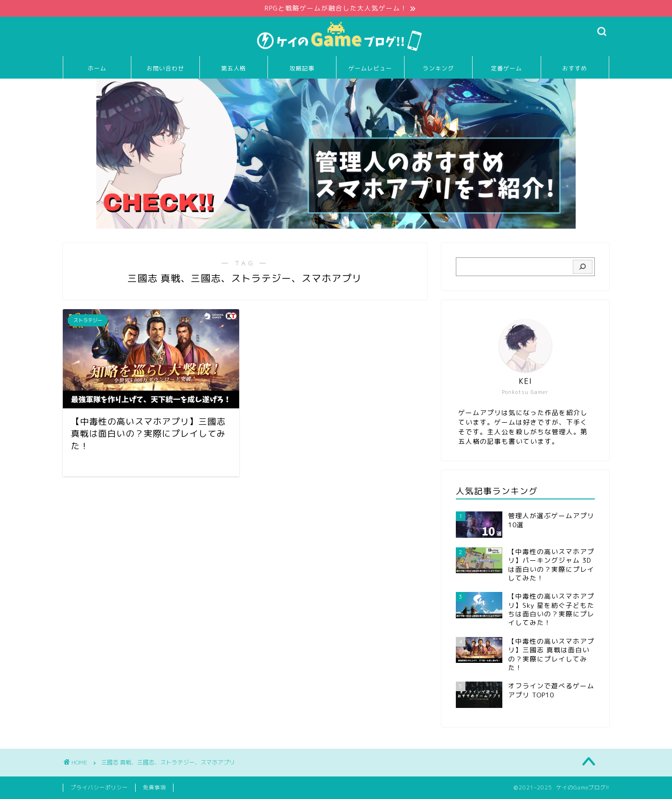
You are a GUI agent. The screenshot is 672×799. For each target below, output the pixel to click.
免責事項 (154, 787)
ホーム (97, 68)
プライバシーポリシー (99, 787)
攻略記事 (302, 68)
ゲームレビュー (370, 68)
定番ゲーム (506, 68)
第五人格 (233, 68)
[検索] (583, 267)
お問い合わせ (165, 68)
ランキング (438, 68)
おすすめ (575, 68)
